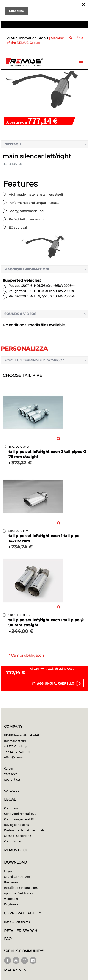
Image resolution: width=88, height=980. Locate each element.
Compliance (12, 841)
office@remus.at (15, 757)
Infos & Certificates (17, 922)
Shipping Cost (64, 669)
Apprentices (12, 779)
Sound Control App (17, 877)
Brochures (11, 882)
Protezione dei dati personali (24, 830)
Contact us (12, 790)
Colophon (11, 808)
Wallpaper (11, 899)
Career (9, 768)
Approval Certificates (18, 893)
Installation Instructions (21, 888)
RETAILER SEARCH (21, 931)
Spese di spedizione (18, 836)
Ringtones (11, 904)
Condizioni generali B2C (20, 814)
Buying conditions (16, 825)
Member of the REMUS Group (35, 40)
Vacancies (11, 774)
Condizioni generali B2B (20, 819)
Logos (8, 871)
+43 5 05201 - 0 (20, 752)
